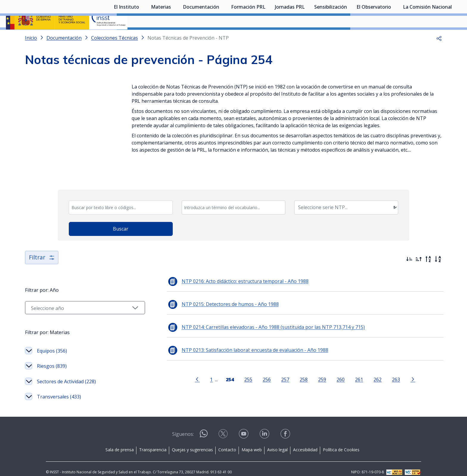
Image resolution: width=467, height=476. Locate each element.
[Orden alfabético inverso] (428, 251)
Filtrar (42, 249)
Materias (161, 37)
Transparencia (153, 441)
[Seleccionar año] (77, 299)
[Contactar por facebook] (286, 427)
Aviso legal (277, 441)
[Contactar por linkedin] (265, 427)
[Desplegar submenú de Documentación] (222, 37)
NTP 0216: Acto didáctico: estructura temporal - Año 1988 (229, 273)
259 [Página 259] (314, 371)
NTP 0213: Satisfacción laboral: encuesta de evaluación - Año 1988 (239, 341)
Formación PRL (248, 37)
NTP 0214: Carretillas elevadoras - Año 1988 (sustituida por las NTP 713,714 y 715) (257, 318)
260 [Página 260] (333, 371)
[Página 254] (222, 370)
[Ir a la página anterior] (189, 370)
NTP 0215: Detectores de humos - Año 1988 (214, 295)
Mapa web (252, 441)
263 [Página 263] (388, 371)
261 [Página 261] (351, 371)
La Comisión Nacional (427, 37)
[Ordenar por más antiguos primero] (419, 251)
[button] (439, 54)
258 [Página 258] (296, 371)
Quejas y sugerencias (192, 441)
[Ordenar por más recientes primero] (409, 251)
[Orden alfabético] (438, 251)
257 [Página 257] (277, 371)
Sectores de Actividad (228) (66, 373)
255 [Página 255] (240, 371)
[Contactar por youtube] (244, 427)
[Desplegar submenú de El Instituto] (142, 37)
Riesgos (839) (52, 358)
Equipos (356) (52, 342)
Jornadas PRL (290, 37)
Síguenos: (183, 426)
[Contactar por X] (224, 427)
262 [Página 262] (370, 371)
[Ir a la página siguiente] (405, 370)
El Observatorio (374, 37)
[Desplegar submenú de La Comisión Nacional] (455, 37)
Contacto (227, 441)
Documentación (201, 37)
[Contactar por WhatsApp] (204, 427)
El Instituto (126, 37)
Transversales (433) (59, 388)
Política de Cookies (341, 441)
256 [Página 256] (259, 371)
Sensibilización (331, 37)
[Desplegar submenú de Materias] (174, 37)
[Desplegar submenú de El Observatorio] (394, 37)
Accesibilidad (305, 441)
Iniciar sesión (439, 13)
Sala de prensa (120, 441)
